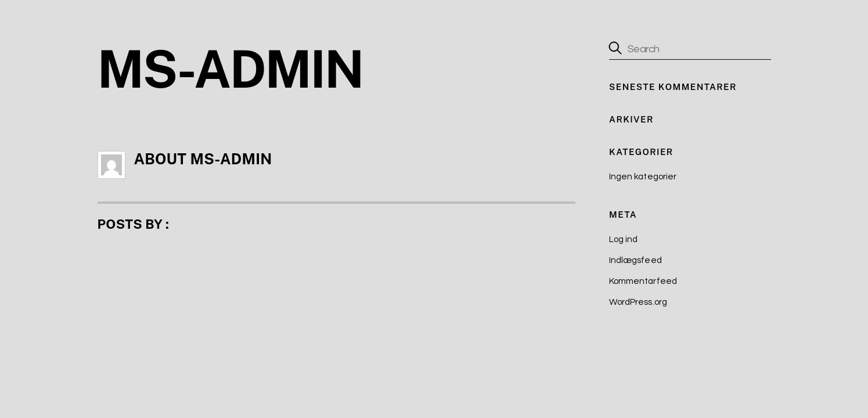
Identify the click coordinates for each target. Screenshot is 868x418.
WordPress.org (638, 302)
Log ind (623, 239)
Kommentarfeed (643, 281)
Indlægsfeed (635, 260)
